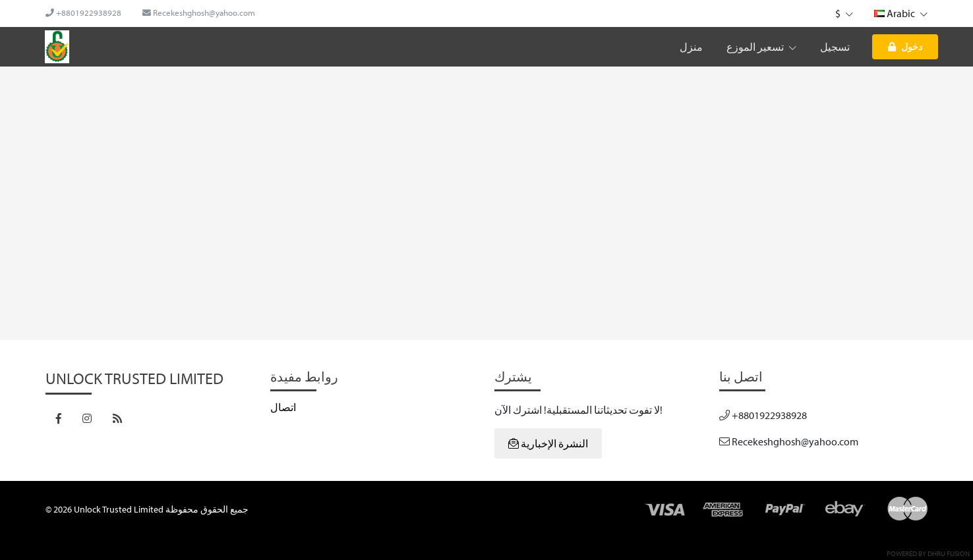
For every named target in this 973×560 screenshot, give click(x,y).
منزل (691, 47)
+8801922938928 (83, 13)
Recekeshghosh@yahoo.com (199, 13)
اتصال (283, 407)
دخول (905, 46)
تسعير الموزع (761, 47)
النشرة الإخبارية (548, 443)
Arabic (901, 13)
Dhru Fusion (949, 553)
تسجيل (835, 47)
